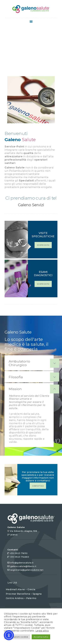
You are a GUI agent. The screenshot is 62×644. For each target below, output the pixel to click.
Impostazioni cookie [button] (17, 637)
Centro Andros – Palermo (21, 598)
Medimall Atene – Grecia (21, 589)
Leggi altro (42, 631)
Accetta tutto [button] (41, 637)
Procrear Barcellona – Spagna (24, 594)
